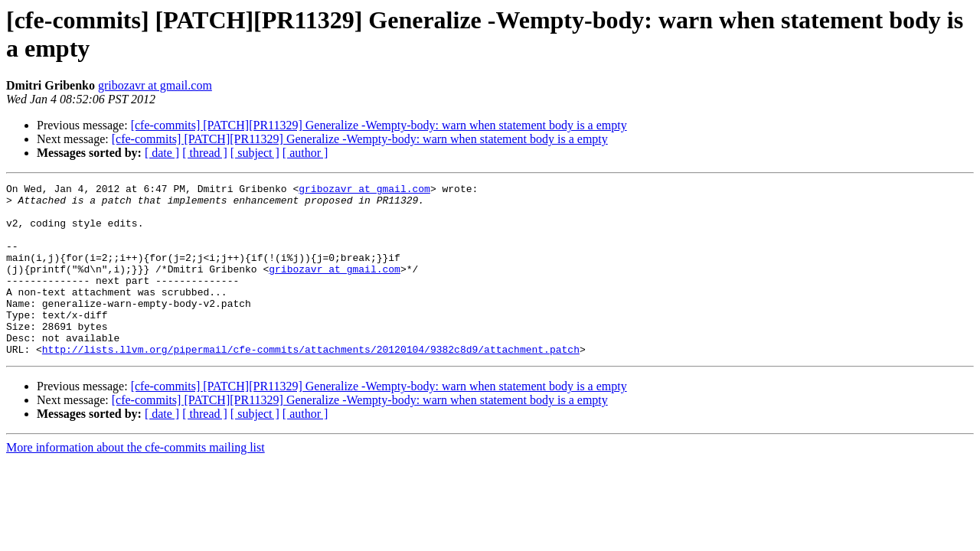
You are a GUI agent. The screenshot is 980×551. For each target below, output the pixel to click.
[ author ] (305, 153)
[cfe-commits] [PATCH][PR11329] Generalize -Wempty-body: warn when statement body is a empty (379, 125)
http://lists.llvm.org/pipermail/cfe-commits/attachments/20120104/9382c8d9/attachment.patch (311, 383)
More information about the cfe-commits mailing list (136, 482)
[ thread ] (205, 153)
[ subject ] (255, 153)
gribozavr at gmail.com (155, 85)
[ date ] (162, 153)
